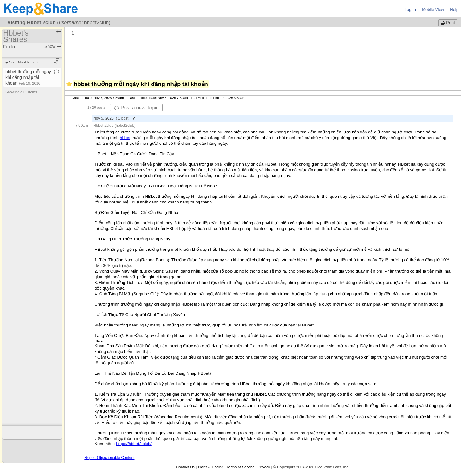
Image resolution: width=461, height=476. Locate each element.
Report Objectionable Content (109, 458)
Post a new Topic (136, 108)
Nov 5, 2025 (115, 118)
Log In (410, 10)
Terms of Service (241, 467)
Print (448, 23)
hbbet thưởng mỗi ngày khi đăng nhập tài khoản (28, 77)
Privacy (264, 467)
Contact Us (185, 467)
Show (53, 46)
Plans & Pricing (211, 467)
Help (454, 10)
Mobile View (433, 10)
